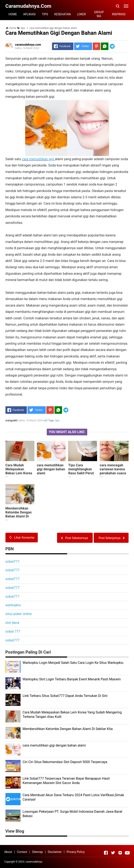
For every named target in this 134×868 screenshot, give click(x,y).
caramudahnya (34, 862)
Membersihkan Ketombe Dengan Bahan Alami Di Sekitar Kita (19, 514)
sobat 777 (13, 631)
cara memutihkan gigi (38, 159)
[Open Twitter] (113, 853)
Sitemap (37, 852)
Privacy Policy (75, 852)
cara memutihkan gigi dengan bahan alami (51, 469)
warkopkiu (13, 605)
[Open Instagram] (120, 853)
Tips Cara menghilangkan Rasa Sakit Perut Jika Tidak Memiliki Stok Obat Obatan (81, 475)
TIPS (45, 14)
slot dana (12, 623)
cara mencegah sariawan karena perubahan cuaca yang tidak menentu (113, 473)
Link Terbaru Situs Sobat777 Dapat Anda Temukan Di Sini (65, 696)
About (8, 852)
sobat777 (12, 562)
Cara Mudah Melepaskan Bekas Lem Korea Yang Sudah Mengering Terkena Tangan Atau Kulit (19, 477)
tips (57, 420)
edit (46, 420)
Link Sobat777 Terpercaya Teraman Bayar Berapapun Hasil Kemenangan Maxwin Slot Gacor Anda (66, 781)
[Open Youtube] (127, 853)
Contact (22, 852)
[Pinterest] (96, 46)
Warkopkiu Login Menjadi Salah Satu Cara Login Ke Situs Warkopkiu (73, 663)
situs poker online (19, 614)
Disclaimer (55, 852)
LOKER (81, 14)
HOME (13, 14)
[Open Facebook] (106, 853)
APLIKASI (29, 14)
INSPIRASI (119, 14)
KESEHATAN (62, 14)
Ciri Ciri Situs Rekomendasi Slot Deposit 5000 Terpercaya (65, 762)
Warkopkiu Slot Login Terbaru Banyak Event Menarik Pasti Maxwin (72, 679)
